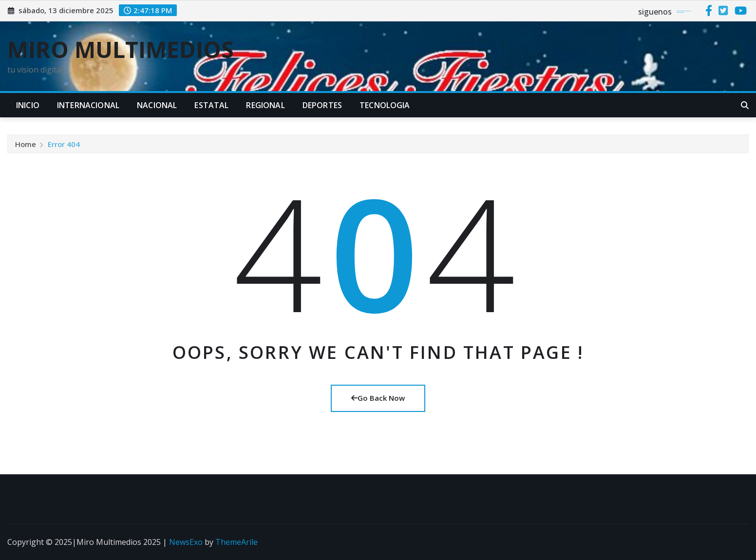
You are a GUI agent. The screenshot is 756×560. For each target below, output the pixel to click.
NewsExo (186, 542)
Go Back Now (378, 398)
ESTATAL (211, 105)
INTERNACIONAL (88, 105)
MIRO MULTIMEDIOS (121, 49)
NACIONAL (157, 105)
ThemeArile (236, 542)
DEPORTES (322, 105)
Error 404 (64, 146)
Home (26, 146)
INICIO (28, 105)
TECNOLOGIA (385, 105)
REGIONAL (265, 105)
